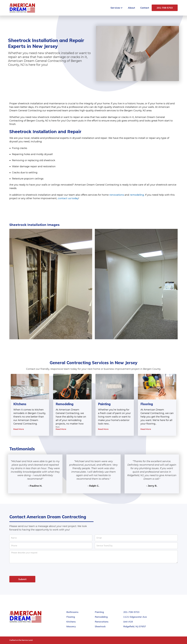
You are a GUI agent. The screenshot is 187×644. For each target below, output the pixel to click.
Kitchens (71, 622)
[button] (117, 8)
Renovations (102, 622)
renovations (117, 195)
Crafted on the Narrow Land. (21, 640)
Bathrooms (72, 612)
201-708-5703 (165, 8)
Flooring (71, 617)
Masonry (71, 626)
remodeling (137, 195)
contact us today (68, 198)
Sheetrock (100, 626)
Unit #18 (128, 622)
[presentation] (29, 570)
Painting (99, 612)
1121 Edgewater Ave (135, 617)
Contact (145, 8)
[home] (22, 8)
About (131, 8)
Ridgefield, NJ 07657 (135, 626)
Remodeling (101, 617)
